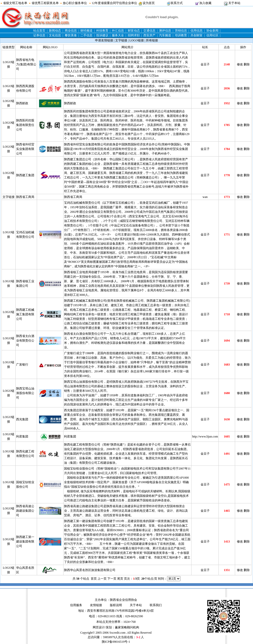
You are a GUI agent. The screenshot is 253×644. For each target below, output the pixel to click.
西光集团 (22, 419)
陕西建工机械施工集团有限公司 (25, 314)
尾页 (120, 579)
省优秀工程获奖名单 (45, 3)
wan (205, 197)
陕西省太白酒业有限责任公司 (25, 341)
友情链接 (96, 605)
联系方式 (177, 3)
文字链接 (121, 40)
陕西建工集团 (25, 175)
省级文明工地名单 (15, 3)
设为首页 (149, 3)
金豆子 (205, 64)
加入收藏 (205, 3)
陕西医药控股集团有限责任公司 (25, 125)
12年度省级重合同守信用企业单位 (114, 3)
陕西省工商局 (25, 197)
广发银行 (22, 365)
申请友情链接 (104, 40)
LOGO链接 (137, 40)
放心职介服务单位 (75, 3)
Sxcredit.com (117, 633)
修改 (240, 64)
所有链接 (152, 40)
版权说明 (116, 605)
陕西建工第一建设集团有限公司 (25, 542)
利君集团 (22, 436)
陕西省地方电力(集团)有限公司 (26, 64)
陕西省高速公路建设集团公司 (25, 511)
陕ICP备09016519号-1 (116, 642)
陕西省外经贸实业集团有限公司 (25, 149)
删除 (247, 64)
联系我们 (156, 605)
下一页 (112, 579)
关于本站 (234, 3)
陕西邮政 (22, 103)
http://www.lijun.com (205, 436)
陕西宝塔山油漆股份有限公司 (25, 393)
